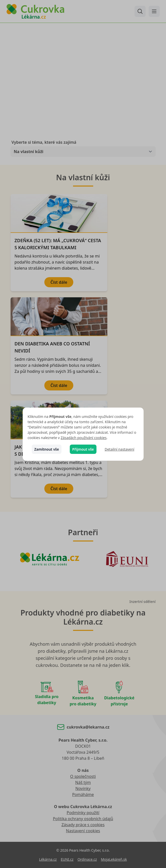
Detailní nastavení (119, 449)
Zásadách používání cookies (84, 438)
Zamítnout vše (47, 449)
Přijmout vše (83, 449)
